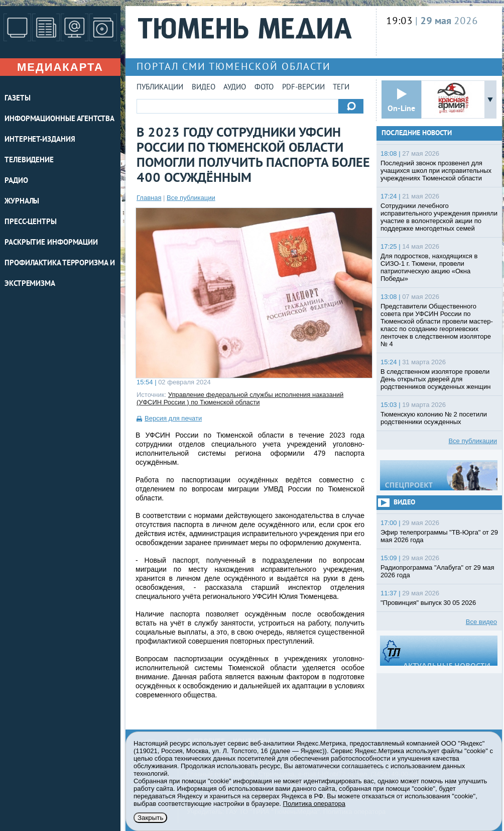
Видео (204, 88)
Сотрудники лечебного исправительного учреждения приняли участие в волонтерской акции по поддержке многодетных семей (439, 217)
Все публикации (191, 198)
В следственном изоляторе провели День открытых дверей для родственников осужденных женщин (435, 379)
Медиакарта (60, 67)
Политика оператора (314, 804)
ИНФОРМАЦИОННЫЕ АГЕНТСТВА (59, 119)
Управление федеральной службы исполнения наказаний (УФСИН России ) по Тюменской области (240, 398)
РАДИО (16, 181)
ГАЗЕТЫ (17, 99)
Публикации (160, 88)
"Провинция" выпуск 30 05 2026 (428, 603)
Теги (341, 88)
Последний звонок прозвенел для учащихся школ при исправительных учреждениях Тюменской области (436, 171)
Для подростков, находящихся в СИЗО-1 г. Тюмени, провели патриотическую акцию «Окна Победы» (429, 267)
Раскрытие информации (51, 243)
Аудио (235, 88)
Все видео (481, 622)
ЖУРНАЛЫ (22, 202)
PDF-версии (303, 88)
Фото (264, 88)
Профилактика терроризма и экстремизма (60, 274)
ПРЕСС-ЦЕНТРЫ (31, 222)
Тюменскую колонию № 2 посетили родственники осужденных (434, 418)
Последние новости (417, 133)
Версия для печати (173, 418)
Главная (149, 198)
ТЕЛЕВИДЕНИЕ (29, 161)
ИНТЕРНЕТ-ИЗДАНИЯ (40, 140)
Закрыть (150, 818)
